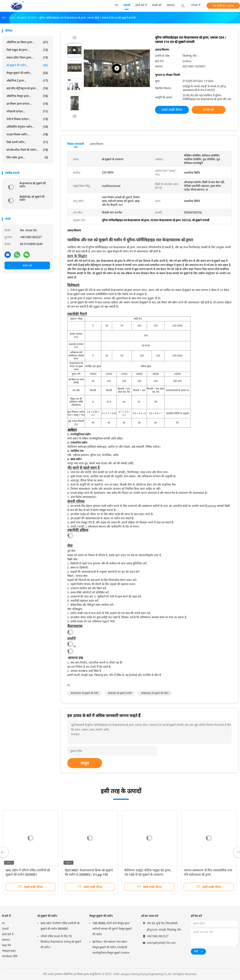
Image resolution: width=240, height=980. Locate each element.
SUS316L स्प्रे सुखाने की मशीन (32, 198)
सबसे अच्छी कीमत (172, 110)
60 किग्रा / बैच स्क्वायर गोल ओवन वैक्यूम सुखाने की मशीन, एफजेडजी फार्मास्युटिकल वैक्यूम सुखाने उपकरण (111, 947)
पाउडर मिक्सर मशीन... (27, 134)
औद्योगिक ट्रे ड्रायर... (27, 81)
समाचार (6, 940)
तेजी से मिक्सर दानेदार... (27, 119)
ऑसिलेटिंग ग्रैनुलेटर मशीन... (27, 127)
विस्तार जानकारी (76, 144)
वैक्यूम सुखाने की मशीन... (27, 73)
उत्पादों (5, 929)
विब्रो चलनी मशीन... (27, 142)
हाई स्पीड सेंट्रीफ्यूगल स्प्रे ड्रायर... (27, 88)
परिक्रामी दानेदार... (27, 111)
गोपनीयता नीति (10, 956)
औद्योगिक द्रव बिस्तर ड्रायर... (27, 42)
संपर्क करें (27, 266)
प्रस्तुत (85, 763)
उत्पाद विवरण (96, 144)
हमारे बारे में (8, 934)
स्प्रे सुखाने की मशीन (47, 916)
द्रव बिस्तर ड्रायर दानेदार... (27, 104)
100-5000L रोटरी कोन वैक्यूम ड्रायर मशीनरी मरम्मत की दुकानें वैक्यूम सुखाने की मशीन (112, 929)
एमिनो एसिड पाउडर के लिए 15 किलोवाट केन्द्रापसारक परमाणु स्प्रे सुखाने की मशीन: (61, 942)
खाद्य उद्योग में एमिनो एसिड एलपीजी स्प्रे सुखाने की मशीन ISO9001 (60, 926)
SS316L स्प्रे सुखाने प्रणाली (120, 693)
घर (3, 923)
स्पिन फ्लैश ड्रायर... (27, 158)
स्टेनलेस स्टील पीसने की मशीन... (27, 150)
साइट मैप (6, 945)
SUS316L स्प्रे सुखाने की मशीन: (155, 693)
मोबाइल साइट (9, 951)
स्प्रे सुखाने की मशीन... (27, 65)
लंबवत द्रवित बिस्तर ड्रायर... (27, 58)
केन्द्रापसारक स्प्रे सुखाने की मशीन (33, 185)
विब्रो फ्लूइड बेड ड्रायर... (27, 50)
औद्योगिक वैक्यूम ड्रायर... (27, 96)
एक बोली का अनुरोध (223, 6)
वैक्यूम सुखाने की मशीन (101, 916)
